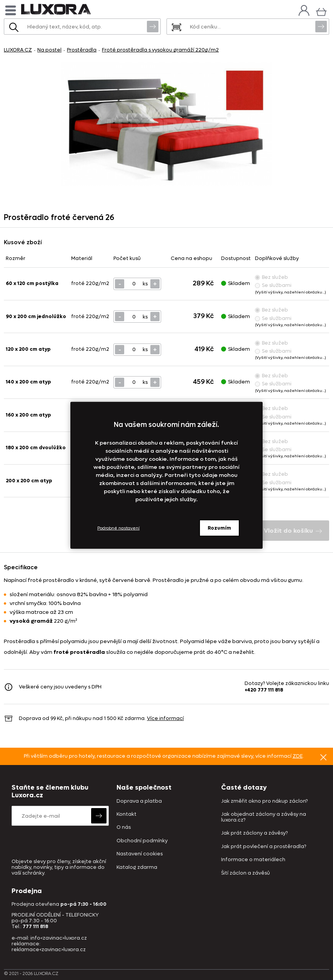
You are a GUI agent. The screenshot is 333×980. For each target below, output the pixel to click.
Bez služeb (271, 277)
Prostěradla (82, 50)
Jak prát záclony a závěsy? (254, 833)
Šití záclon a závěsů (246, 873)
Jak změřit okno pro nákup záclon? (264, 801)
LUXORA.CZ (18, 50)
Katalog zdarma (137, 867)
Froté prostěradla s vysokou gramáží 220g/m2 (160, 50)
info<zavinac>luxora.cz (59, 938)
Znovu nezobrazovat (323, 757)
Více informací (165, 718)
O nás (124, 827)
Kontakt (127, 814)
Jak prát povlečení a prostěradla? (264, 847)
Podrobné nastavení (118, 528)
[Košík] (321, 11)
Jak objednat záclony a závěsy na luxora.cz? (264, 817)
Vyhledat (153, 26)
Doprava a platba (139, 801)
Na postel (49, 50)
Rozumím (219, 528)
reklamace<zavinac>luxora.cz (49, 949)
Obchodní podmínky (142, 841)
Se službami (273, 285)
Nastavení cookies (140, 854)
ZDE (298, 756)
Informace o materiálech (253, 860)
